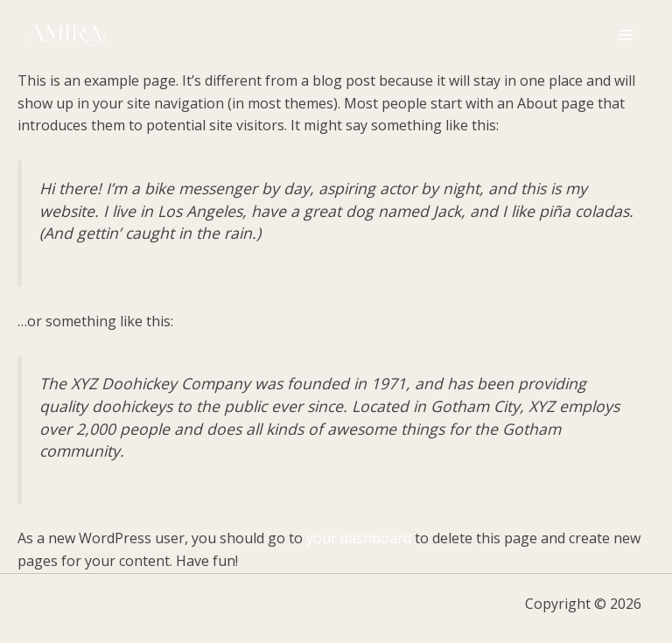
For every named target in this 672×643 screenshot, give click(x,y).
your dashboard (359, 538)
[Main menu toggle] (626, 35)
